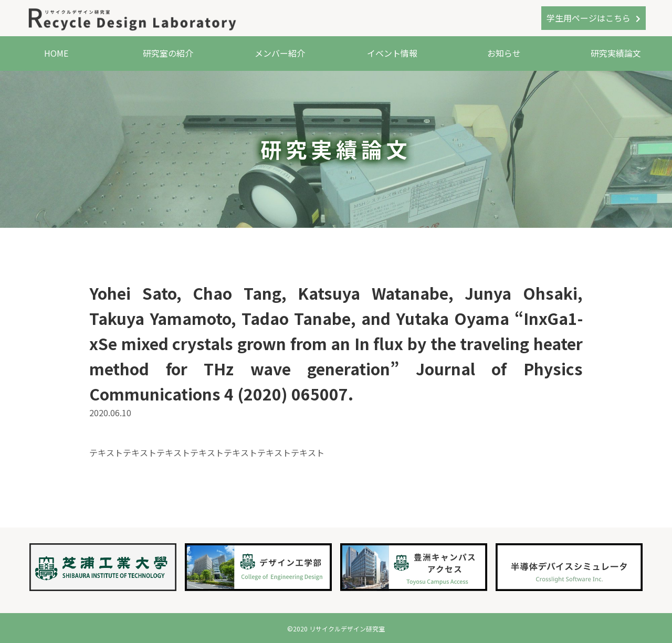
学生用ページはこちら (589, 18)
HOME (56, 53)
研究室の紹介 (168, 53)
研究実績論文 (616, 53)
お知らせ (504, 53)
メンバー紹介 (280, 53)
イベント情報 (392, 53)
